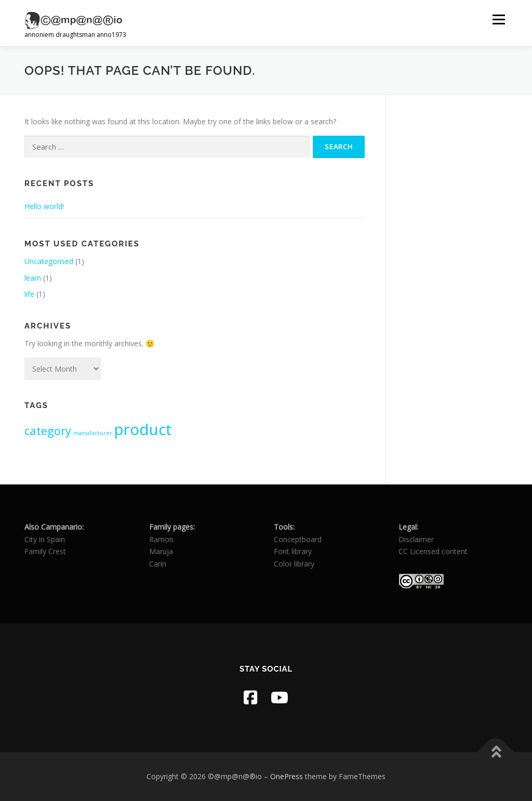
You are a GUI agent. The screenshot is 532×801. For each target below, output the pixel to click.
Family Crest (45, 551)
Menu (498, 19)
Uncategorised (49, 261)
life (29, 294)
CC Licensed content (433, 551)
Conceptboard (298, 539)
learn (33, 278)
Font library (293, 551)
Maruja (161, 551)
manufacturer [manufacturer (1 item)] (93, 433)
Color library (294, 564)
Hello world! (44, 206)
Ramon (161, 539)
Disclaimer (416, 539)
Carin (158, 564)
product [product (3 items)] (143, 429)
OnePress (287, 776)
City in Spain (45, 539)
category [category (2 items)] (48, 431)
